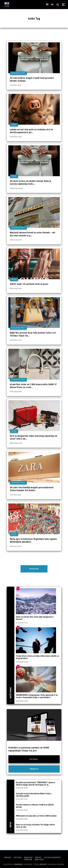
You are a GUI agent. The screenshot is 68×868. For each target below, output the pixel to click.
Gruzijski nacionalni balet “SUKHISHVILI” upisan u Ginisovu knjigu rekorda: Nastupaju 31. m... (35, 784)
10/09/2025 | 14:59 (16, 136)
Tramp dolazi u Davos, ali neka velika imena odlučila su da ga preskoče (37, 657)
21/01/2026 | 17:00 (22, 810)
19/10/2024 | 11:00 (16, 240)
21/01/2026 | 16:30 (22, 819)
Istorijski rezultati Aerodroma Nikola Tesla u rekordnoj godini (34, 795)
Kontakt (38, 857)
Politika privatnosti (52, 857)
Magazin (8, 857)
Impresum (28, 860)
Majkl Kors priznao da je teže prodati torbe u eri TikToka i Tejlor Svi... (33, 334)
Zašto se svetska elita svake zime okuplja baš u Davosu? (35, 618)
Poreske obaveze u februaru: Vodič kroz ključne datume (35, 806)
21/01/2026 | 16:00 (22, 830)
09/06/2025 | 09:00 (16, 188)
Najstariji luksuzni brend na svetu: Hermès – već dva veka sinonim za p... (33, 234)
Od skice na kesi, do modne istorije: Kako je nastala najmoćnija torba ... (31, 182)
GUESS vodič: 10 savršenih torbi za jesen (29, 284)
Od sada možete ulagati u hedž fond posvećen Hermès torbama (32, 79)
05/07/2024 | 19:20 (16, 391)
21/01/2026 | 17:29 (22, 799)
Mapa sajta (39, 860)
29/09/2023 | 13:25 (16, 546)
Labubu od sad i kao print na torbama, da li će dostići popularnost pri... (32, 131)
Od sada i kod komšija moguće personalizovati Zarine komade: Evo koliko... (32, 489)
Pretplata (18, 857)
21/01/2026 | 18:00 (22, 788)
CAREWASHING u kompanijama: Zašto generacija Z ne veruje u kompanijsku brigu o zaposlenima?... (37, 696)
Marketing (28, 857)
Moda (14, 125)
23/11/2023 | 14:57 (15, 495)
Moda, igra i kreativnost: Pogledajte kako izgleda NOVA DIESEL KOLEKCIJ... (33, 540)
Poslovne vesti (18, 73)
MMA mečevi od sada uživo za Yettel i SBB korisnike (36, 816)
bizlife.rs (43, 864)
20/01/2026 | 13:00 (22, 662)
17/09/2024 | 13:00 (16, 340)
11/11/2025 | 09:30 (16, 85)
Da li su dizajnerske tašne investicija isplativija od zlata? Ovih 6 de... (34, 437)
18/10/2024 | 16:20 (16, 288)
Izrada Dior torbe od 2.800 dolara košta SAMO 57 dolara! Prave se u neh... (33, 386)
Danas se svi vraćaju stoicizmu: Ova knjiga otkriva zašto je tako (35, 826)
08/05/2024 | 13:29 (16, 443)
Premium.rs (19, 864)
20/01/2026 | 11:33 (22, 623)
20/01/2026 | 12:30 (22, 701)
